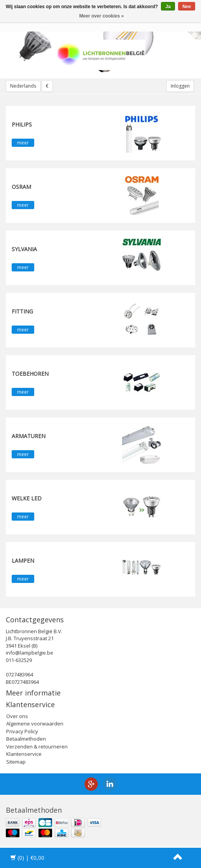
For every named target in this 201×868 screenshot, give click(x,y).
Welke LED (27, 498)
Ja (168, 7)
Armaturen (29, 436)
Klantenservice (24, 754)
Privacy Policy (22, 731)
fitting (22, 311)
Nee (187, 7)
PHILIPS (22, 124)
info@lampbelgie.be (30, 653)
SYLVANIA (24, 249)
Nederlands (23, 86)
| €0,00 (27, 858)
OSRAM (21, 187)
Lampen (23, 561)
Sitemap (16, 762)
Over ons (17, 716)
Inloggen (180, 86)
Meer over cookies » (102, 16)
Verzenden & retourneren (37, 747)
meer (23, 143)
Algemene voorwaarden (35, 724)
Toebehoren (30, 374)
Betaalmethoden (26, 739)
